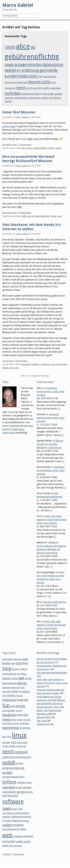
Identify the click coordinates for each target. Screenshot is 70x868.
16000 (10, 47)
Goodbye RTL (43, 724)
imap (19, 720)
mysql (19, 746)
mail (14, 742)
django (22, 683)
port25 (29, 88)
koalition (24, 723)
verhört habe (9, 126)
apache (18, 659)
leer (12, 98)
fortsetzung (11, 82)
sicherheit (13, 796)
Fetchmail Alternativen (54, 602)
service (29, 792)
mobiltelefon (21, 98)
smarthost (56, 88)
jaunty (16, 723)
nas (24, 746)
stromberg (8, 813)
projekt (7, 772)
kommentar (11, 728)
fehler (15, 691)
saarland (8, 787)
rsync (29, 782)
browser (16, 669)
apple (25, 659)
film (4, 696)
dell (21, 678)
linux (54, 82)
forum (20, 696)
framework (9, 700)
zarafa (27, 842)
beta (13, 663)
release (21, 782)
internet (27, 720)
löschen (6, 742)
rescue (8, 101)
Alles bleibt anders (10, 145)
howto (7, 719)
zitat (5, 846)
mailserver (10, 88)
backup (6, 663)
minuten (35, 65)
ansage (21, 65)
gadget (59, 94)
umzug (45, 94)
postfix (46, 88)
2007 (40, 77)
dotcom (16, 688)
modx (5, 746)
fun (6, 705)
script (19, 787)
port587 (38, 88)
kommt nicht (39, 82)
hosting (57, 98)
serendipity (9, 792)
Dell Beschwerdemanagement (52, 673)
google (21, 706)
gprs (43, 70)
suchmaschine (21, 813)
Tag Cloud (42, 721)
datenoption (53, 65)
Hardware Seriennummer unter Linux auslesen (51, 392)
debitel (11, 70)
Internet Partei (44, 717)
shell (5, 796)
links (9, 737)
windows (28, 836)
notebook (21, 752)
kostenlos (25, 728)
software (13, 801)
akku (52, 94)
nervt (21, 88)
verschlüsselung (11, 829)
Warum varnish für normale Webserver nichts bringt (50, 444)
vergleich (18, 825)
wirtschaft (9, 841)
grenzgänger (9, 711)
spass (9, 65)
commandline (9, 674)
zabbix (20, 842)
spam (7, 808)
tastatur (6, 817)
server (21, 792)
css (19, 674)
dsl (33, 47)
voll (51, 98)
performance (25, 757)
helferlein (23, 715)
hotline (51, 148)
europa (7, 691)
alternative (8, 659)
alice (23, 46)
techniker (13, 93)
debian (6, 678)
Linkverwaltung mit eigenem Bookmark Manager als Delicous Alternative (51, 549)
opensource (35, 98)
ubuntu (17, 821)
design (28, 678)
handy (53, 70)
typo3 (9, 821)
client (24, 669)
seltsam (27, 787)
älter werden (15, 846)
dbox (24, 674)
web (7, 835)
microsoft (22, 742)
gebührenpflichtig (32, 57)
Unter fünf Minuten (19, 112)
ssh (20, 809)
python (9, 782)
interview (7, 723)
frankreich (23, 82)
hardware (9, 715)
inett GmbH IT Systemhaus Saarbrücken (18, 429)
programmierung (13, 768)
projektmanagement (13, 777)
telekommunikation (31, 94)
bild (19, 663)
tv (3, 821)
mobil (23, 76)
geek (7, 98)
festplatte (25, 692)
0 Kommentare (25, 145)
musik (12, 746)
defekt (15, 678)
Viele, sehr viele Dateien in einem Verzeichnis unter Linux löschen (51, 520)
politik (9, 763)
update (7, 825)
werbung (18, 836)
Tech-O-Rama (8, 361)
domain (6, 688)
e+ (19, 70)
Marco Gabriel (22, 117)
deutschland (50, 77)
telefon (45, 98)
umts (33, 76)
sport (15, 809)
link (4, 737)
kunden (11, 76)
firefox (11, 696)
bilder (25, 663)
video (23, 829)
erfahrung (30, 70)
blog (7, 668)
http (14, 720)
